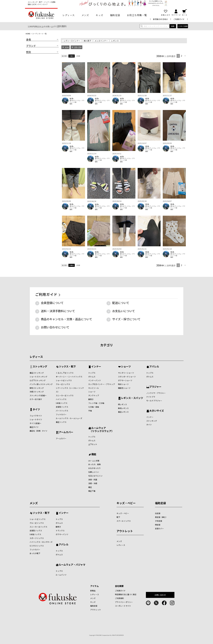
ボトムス (92, 377)
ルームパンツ (61, 575)
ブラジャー (155, 387)
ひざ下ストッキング (38, 380)
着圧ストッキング (37, 373)
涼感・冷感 (93, 483)
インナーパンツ (95, 380)
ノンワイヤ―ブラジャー (156, 393)
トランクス (60, 531)
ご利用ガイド (179, 19)
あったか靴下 (35, 553)
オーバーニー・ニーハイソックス (69, 377)
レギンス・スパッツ (132, 398)
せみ (71, 99)
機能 (94, 454)
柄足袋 (158, 525)
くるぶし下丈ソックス (65, 373)
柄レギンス (122, 404)
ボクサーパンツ (62, 534)
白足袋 (158, 513)
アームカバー (66, 432)
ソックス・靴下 (67, 367)
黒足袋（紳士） (161, 517)
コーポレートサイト (123, 606)
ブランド (31, 46)
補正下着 (92, 491)
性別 (29, 52)
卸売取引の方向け (160, 19)
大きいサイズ (157, 411)
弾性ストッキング (37, 388)
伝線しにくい (94, 472)
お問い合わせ (160, 595)
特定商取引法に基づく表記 (126, 594)
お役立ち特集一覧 (137, 15)
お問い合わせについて (55, 327)
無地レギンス (123, 408)
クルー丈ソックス (63, 384)
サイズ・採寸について (126, 319)
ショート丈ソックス (64, 380)
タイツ (36, 409)
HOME (28, 34)
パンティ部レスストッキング (41, 384)
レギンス (115, 41)
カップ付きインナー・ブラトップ (102, 384)
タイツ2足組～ (35, 423)
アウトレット (125, 531)
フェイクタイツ (36, 416)
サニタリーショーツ (126, 373)
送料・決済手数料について (58, 311)
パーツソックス (62, 411)
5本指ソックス (62, 403)
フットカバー (61, 414)
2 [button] (181, 56)
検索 (173, 26)
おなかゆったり (94, 468)
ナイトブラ (151, 397)
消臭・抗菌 (93, 480)
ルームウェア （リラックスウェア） (101, 429)
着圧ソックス (61, 422)
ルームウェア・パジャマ (72, 565)
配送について (121, 303)
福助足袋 (115, 15)
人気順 (78, 56)
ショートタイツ (36, 419)
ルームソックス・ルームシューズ (69, 418)
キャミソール (94, 388)
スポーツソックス (37, 538)
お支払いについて (124, 311)
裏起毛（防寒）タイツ (38, 431)
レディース (69, 15)
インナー (96, 367)
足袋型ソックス (62, 407)
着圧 (90, 487)
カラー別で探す (36, 399)
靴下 (118, 517)
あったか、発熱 (94, 464)
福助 (71, 104)
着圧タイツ (34, 427)
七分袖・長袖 (94, 407)
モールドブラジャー (154, 401)
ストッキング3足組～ (38, 395)
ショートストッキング (38, 377)
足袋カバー (159, 529)
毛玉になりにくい (95, 476)
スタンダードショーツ (127, 377)
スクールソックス (124, 521)
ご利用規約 (119, 598)
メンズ (85, 15)
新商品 (93, 591)
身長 (29, 40)
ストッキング (40, 367)
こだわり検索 (183, 26)
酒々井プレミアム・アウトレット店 (77, 101)
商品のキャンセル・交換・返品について (66, 319)
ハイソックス (61, 399)
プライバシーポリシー (124, 602)
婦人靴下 (87, 41)
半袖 (90, 411)
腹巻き (91, 399)
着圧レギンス (123, 412)
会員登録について (52, 303)
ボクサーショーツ (125, 380)
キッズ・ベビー (126, 503)
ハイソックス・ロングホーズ (41, 542)
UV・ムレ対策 (94, 461)
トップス (92, 373)
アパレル (154, 367)
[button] (185, 56)
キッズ (99, 15)
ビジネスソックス (37, 546)
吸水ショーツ (123, 384)
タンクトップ (94, 395)
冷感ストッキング (37, 392)
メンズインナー (101, 41)
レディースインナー (72, 41)
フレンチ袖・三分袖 (96, 403)
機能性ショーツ (124, 388)
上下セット (93, 444)
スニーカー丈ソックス (65, 395)
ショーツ (92, 392)
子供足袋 (159, 521)
